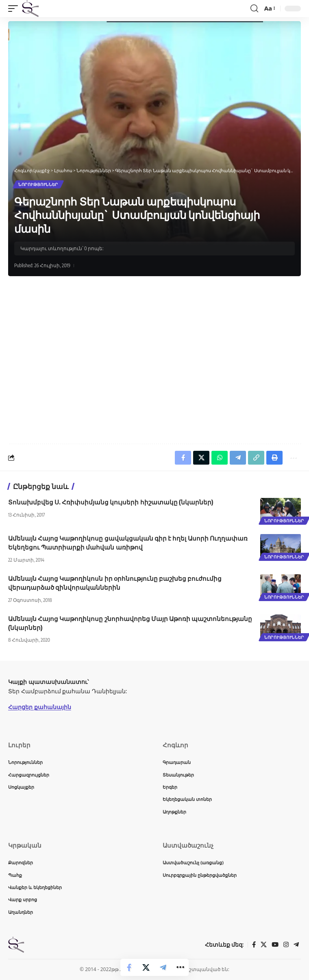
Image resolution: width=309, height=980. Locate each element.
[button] (15, 9)
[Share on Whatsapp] (220, 458)
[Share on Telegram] (163, 967)
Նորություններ (38, 184)
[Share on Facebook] (129, 967)
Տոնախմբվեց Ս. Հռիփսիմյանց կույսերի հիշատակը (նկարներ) (111, 502)
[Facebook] (254, 945)
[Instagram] (286, 945)
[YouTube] (275, 945)
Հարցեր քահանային (40, 707)
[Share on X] (146, 967)
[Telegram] (296, 945)
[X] (264, 945)
